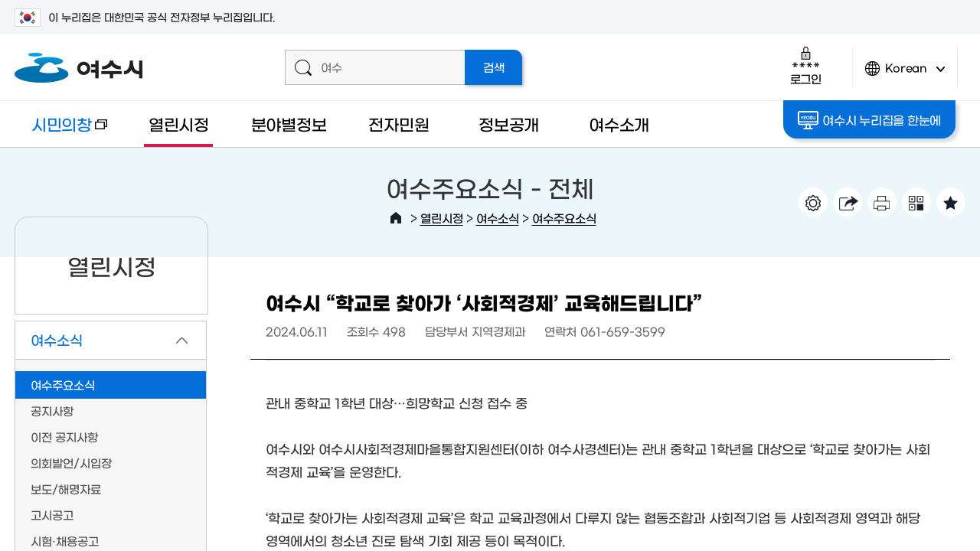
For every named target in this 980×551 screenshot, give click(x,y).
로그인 (806, 65)
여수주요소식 (564, 218)
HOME (396, 218)
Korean (905, 75)
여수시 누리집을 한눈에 (870, 120)
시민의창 (61, 131)
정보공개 (509, 124)
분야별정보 (289, 124)
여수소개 (619, 124)
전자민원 (399, 124)
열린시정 (179, 124)
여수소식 (498, 218)
